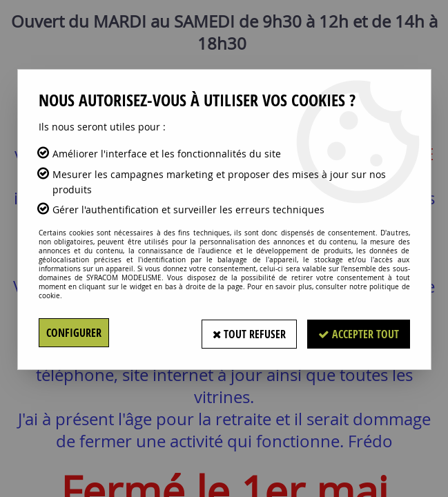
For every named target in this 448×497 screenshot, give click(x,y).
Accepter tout (359, 333)
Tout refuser (249, 333)
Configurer (74, 333)
